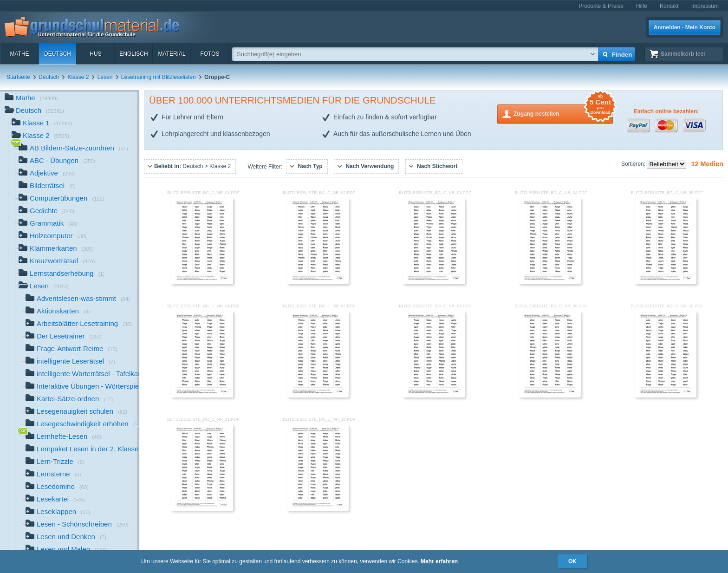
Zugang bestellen (563, 113)
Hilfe (642, 6)
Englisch (133, 54)
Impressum (705, 6)
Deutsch (58, 54)
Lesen (105, 77)
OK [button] (572, 561)
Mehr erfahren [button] (439, 561)
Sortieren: (634, 164)
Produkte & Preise (601, 6)
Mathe (19, 54)
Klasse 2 (78, 77)
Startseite (18, 77)
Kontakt (669, 6)
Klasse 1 (42, 124)
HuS (95, 54)
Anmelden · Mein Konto (685, 27)
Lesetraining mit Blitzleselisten (159, 77)
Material (172, 54)
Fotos (210, 54)
